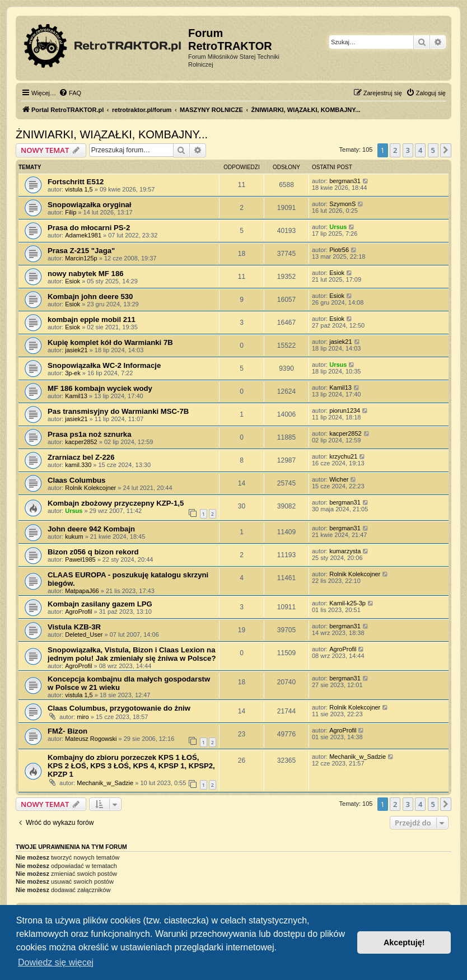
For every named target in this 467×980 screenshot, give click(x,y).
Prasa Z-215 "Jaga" (81, 251)
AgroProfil (78, 612)
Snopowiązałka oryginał (90, 205)
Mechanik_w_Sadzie (105, 783)
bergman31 (345, 181)
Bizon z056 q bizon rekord (93, 552)
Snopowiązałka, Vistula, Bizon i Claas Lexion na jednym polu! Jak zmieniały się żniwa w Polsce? (132, 654)
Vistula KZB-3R (74, 627)
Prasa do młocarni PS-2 (89, 228)
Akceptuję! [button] (404, 942)
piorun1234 (345, 410)
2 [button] (395, 150)
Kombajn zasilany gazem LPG (100, 604)
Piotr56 (339, 250)
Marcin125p (81, 258)
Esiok (73, 281)
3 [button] (408, 150)
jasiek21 (76, 350)
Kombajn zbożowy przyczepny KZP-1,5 (116, 503)
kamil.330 (78, 465)
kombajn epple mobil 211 (92, 319)
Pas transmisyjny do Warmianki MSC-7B (118, 411)
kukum (74, 536)
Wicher (339, 479)
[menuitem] (70, 93)
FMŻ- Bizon (67, 731)
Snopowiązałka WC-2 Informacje (104, 365)
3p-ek (73, 373)
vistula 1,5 (79, 189)
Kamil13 (76, 396)
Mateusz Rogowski (91, 739)
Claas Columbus (76, 480)
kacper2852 (81, 442)
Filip (71, 212)
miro (83, 717)
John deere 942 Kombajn (91, 529)
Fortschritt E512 (76, 182)
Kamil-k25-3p (347, 603)
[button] (446, 150)
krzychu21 (343, 456)
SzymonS (342, 204)
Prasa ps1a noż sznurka (90, 434)
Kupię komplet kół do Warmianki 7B (110, 342)
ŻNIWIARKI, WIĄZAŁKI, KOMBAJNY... (112, 134)
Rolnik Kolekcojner (90, 488)
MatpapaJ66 (82, 591)
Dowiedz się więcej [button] (56, 962)
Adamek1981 (83, 235)
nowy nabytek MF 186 (86, 274)
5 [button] (433, 150)
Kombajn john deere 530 (90, 297)
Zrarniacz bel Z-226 (81, 457)
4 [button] (420, 150)
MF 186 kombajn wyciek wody (100, 388)
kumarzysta (345, 551)
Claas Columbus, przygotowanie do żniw (119, 708)
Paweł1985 (80, 559)
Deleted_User (84, 634)
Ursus (338, 227)
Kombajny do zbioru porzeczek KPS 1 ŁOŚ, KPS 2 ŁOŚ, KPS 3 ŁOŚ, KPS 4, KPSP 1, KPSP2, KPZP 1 (131, 766)
